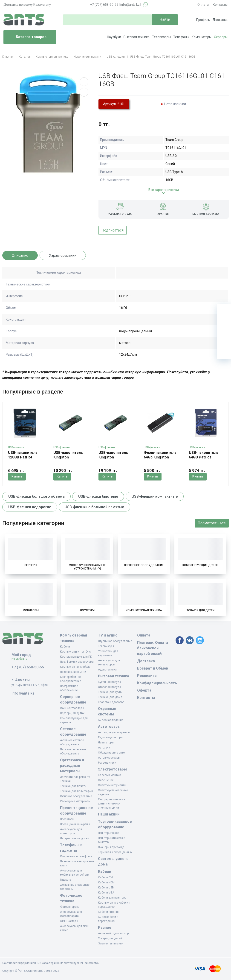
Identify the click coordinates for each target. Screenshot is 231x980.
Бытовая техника (137, 37)
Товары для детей (201, 610)
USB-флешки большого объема (36, 496)
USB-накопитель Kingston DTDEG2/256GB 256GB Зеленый (113, 459)
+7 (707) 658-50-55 (104, 5)
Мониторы (31, 610)
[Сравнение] (224, 338)
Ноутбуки (114, 37)
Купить (17, 476)
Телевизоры (161, 37)
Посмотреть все (212, 523)
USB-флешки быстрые (98, 496)
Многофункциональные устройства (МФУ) (87, 567)
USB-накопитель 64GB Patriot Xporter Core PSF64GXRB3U (204, 459)
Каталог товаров (27, 37)
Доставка (220, 20)
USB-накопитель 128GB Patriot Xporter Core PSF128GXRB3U (23, 459)
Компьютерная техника (144, 610)
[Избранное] (224, 324)
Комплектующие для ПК (200, 565)
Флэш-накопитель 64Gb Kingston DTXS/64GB (160, 457)
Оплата (203, 5)
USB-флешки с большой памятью (94, 507)
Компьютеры (202, 37)
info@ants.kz (130, 5)
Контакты (220, 5)
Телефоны (181, 37)
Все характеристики (164, 190)
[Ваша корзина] (224, 311)
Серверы (221, 37)
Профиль (203, 20)
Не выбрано (21, 659)
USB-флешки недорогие (30, 507)
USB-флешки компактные (155, 496)
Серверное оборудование (144, 565)
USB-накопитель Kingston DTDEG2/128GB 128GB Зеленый (68, 459)
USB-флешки (16, 447)
